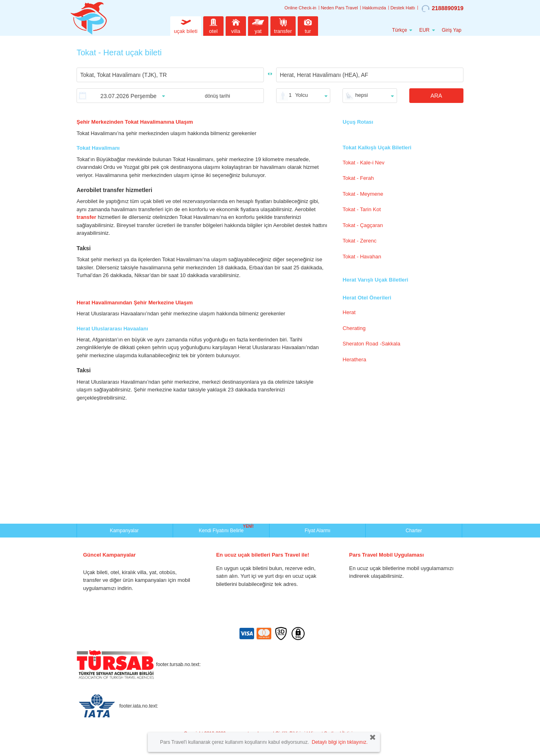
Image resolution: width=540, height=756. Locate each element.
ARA (436, 96)
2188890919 (442, 9)
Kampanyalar (125, 531)
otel (213, 25)
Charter (414, 531)
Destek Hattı (403, 8)
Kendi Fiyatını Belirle (222, 530)
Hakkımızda (374, 8)
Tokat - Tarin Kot (362, 209)
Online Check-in (300, 8)
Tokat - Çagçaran (363, 225)
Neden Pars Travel (339, 8)
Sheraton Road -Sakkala (371, 344)
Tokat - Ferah (358, 178)
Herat (349, 312)
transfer (283, 25)
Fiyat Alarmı (317, 531)
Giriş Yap (452, 30)
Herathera (354, 359)
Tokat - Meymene (363, 194)
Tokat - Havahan (362, 257)
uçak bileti (186, 25)
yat (258, 25)
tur (308, 25)
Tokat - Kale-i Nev (363, 163)
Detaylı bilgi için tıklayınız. (339, 742)
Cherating (354, 328)
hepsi (361, 95)
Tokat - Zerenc (359, 241)
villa (236, 25)
